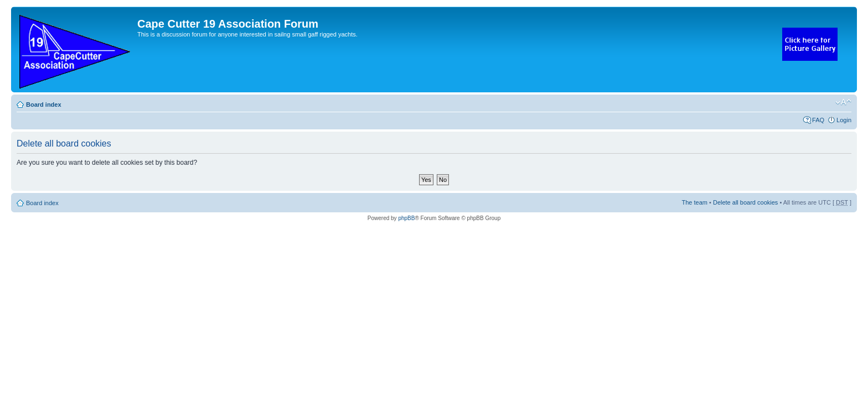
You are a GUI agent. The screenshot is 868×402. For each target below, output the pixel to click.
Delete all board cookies (745, 202)
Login (844, 120)
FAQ (818, 120)
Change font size (843, 102)
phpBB (406, 218)
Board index (44, 105)
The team (695, 202)
